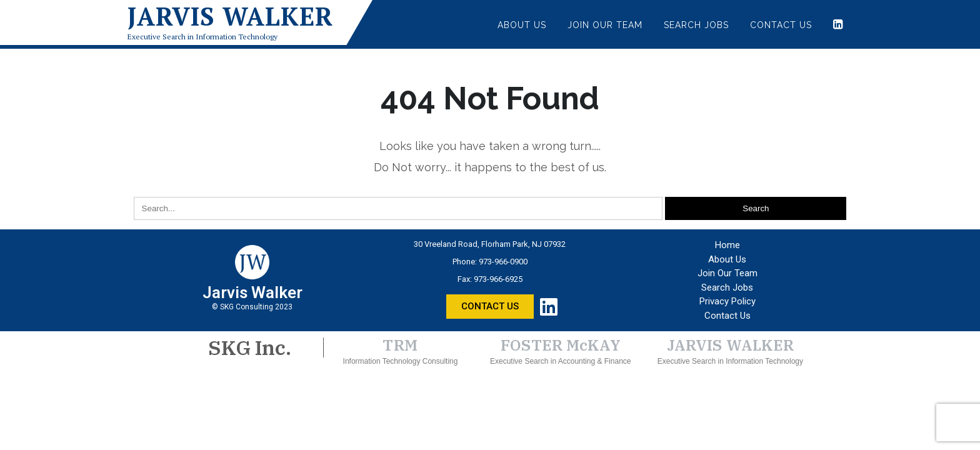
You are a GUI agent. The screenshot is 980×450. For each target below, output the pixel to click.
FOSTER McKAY (561, 345)
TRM (400, 345)
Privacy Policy (727, 301)
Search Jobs (696, 25)
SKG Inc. (250, 347)
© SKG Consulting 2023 (252, 307)
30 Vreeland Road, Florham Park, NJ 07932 (490, 244)
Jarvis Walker (230, 16)
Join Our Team (605, 25)
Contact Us (781, 25)
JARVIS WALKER (730, 345)
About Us (522, 25)
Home (727, 245)
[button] (490, 307)
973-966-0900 (503, 262)
